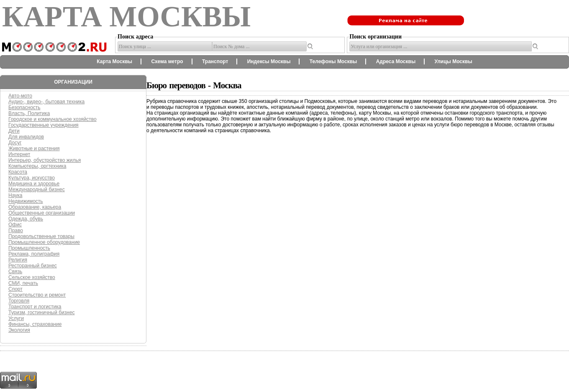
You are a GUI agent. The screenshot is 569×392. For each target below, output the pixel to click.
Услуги (16, 318)
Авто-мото (20, 96)
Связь (15, 272)
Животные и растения (34, 149)
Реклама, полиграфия (34, 254)
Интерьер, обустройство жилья (45, 160)
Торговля (19, 301)
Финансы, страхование (35, 324)
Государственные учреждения (44, 125)
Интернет (19, 154)
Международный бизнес (37, 190)
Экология (19, 330)
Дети (14, 131)
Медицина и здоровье (34, 184)
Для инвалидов (26, 137)
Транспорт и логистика (35, 307)
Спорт (15, 289)
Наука (15, 195)
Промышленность (29, 248)
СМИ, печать (23, 283)
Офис (15, 225)
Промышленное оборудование (44, 242)
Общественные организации (42, 213)
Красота (18, 172)
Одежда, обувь (26, 219)
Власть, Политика (29, 113)
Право (16, 231)
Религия (18, 260)
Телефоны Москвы (333, 61)
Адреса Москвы (396, 61)
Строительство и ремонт (37, 295)
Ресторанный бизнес (33, 266)
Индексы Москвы (269, 61)
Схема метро (167, 61)
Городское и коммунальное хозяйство (53, 119)
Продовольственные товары (41, 236)
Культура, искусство (32, 178)
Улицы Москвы (453, 61)
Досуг (15, 143)
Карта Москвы (114, 61)
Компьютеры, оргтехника (37, 166)
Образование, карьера (35, 207)
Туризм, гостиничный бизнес (42, 313)
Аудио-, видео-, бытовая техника (46, 102)
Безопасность (24, 108)
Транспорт (215, 61)
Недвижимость (26, 201)
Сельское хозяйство (32, 277)
